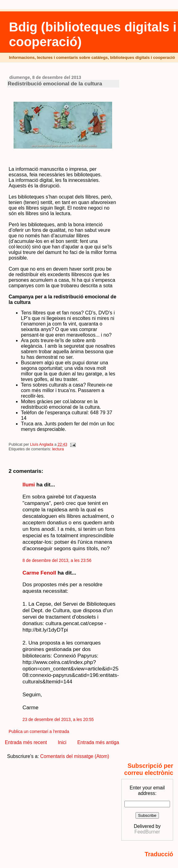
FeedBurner (147, 832)
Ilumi (29, 485)
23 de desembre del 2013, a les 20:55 (58, 720)
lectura (58, 449)
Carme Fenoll (39, 573)
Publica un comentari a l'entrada (39, 732)
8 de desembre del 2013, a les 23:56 (57, 561)
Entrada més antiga (98, 742)
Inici (62, 742)
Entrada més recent (26, 742)
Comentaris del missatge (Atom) (75, 756)
